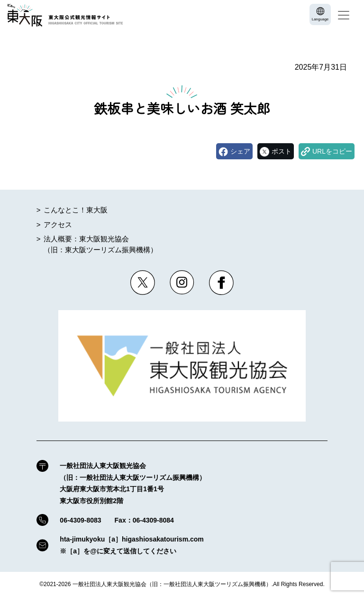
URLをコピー (332, 151)
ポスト (282, 151)
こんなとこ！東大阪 (76, 210)
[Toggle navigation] (344, 15)
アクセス (58, 225)
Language (320, 19)
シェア (240, 151)
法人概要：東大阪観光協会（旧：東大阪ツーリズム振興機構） (100, 244)
